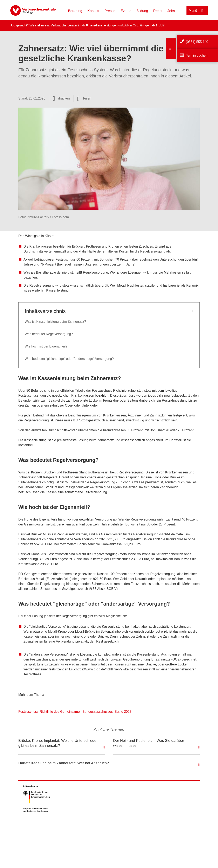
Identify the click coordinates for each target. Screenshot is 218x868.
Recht (158, 11)
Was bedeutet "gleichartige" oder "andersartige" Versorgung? (69, 359)
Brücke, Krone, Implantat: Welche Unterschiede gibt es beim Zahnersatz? (57, 743)
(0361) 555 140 (197, 42)
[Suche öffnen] (181, 11)
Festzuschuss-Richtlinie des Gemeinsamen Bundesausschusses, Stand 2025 (75, 712)
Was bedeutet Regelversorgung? (49, 334)
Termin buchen (197, 55)
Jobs (171, 11)
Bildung (142, 11)
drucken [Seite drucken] (64, 98)
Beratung (75, 11)
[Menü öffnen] (197, 11)
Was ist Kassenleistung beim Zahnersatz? (55, 322)
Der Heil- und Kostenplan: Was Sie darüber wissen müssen (149, 743)
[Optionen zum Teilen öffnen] (84, 98)
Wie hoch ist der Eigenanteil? (46, 346)
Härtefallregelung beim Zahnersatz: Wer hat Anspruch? (64, 763)
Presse (110, 11)
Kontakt (93, 11)
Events (126, 11)
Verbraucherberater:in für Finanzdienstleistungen (84, 25)
